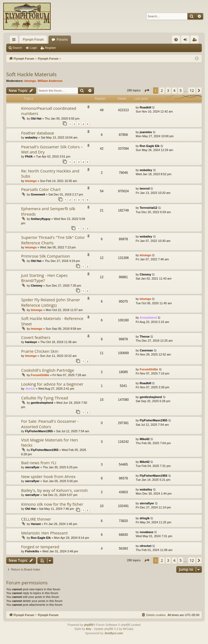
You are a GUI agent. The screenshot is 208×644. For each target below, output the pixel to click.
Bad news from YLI (39, 463)
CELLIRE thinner (36, 519)
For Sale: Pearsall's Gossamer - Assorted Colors (50, 424)
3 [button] (168, 90)
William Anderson (50, 81)
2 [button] (162, 90)
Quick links (15, 41)
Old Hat (36, 118)
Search (17, 48)
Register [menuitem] (196, 41)
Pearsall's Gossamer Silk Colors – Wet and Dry (52, 149)
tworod (145, 188)
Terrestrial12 (149, 208)
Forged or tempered (40, 547)
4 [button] (174, 90)
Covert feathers (36, 337)
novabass (147, 532)
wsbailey (31, 137)
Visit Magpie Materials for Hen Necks (50, 442)
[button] (147, 91)
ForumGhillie (40, 375)
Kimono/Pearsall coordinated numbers (49, 111)
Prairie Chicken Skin (40, 351)
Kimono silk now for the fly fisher (52, 504)
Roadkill (146, 107)
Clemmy (37, 286)
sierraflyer (32, 467)
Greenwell (38, 194)
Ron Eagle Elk (150, 146)
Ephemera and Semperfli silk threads (48, 211)
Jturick (30, 389)
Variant (36, 524)
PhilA (29, 156)
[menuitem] (176, 40)
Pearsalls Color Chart (41, 189)
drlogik (145, 518)
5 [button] (181, 90)
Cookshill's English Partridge (48, 370)
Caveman (146, 350)
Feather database (38, 133)
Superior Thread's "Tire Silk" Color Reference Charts (53, 240)
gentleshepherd (42, 403)
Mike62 (145, 439)
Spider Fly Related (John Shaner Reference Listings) (51, 302)
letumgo (30, 81)
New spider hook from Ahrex (48, 476)
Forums (62, 40)
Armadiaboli (148, 318)
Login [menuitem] (186, 41)
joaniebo (146, 132)
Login (33, 48)
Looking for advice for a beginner (52, 384)
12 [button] (192, 90)
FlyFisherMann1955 (39, 431)
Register (51, 48)
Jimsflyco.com (114, 633)
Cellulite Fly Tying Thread (45, 398)
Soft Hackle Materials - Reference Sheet (52, 321)
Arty (89, 629)
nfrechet (146, 546)
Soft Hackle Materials (31, 74)
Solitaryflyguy (41, 219)
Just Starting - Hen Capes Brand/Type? (44, 278)
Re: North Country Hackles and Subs (50, 173)
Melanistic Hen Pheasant (44, 533)
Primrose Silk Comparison (45, 256)
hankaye (31, 342)
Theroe (145, 337)
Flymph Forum (33, 40)
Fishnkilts (32, 551)
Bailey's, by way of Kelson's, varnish (54, 490)
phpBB (88, 625)
